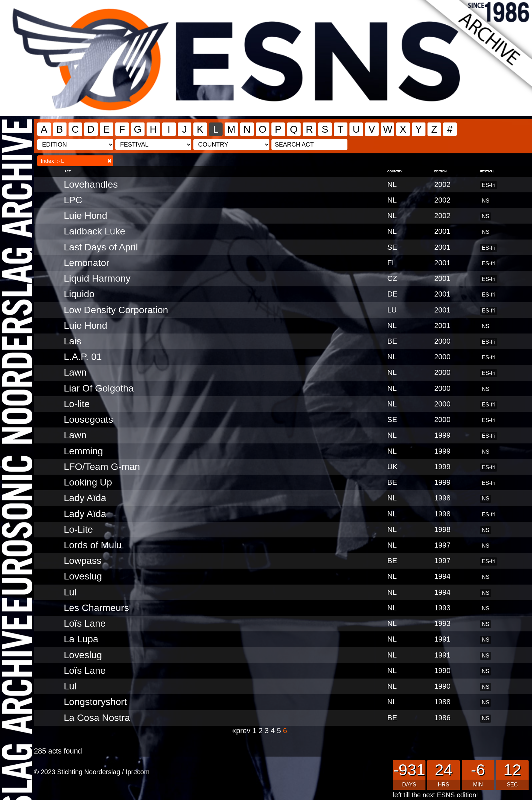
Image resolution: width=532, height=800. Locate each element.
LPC (73, 200)
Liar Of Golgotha (99, 388)
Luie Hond (85, 216)
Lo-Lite (78, 529)
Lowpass (83, 561)
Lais (73, 341)
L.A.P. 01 (83, 357)
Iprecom (137, 772)
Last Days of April (101, 247)
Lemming (83, 451)
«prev (242, 731)
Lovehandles (91, 184)
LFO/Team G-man (102, 467)
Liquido (79, 294)
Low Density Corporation (116, 310)
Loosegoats (88, 420)
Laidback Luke (94, 231)
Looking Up (88, 482)
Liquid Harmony (97, 278)
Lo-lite (77, 404)
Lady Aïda (85, 498)
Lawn (75, 372)
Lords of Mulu (93, 545)
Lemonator (87, 263)
